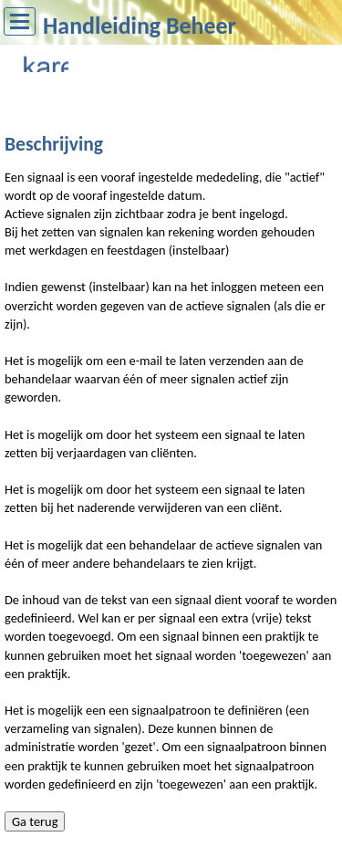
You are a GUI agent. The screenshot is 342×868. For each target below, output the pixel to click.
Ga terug (35, 821)
